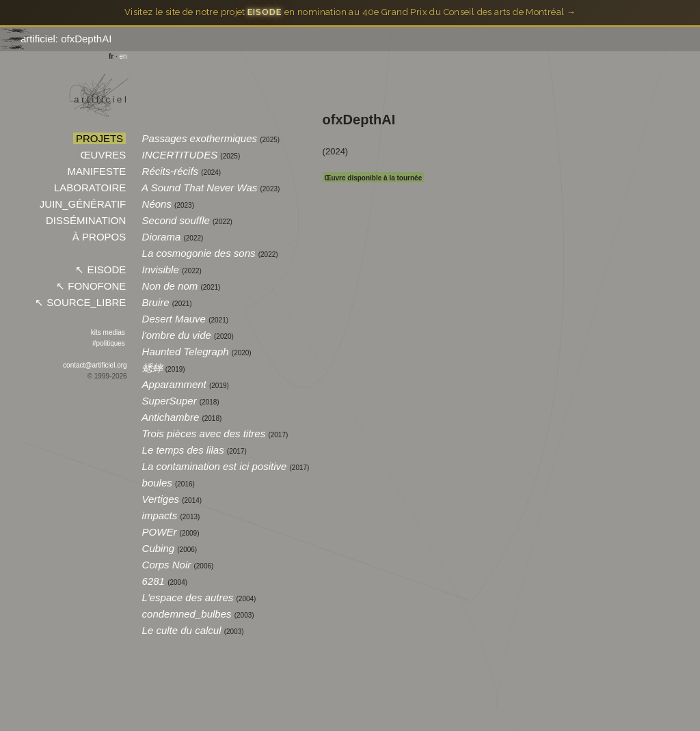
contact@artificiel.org (95, 365)
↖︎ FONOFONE (91, 286)
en (123, 56)
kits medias (108, 332)
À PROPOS (99, 237)
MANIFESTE (96, 171)
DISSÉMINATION (86, 220)
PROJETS (99, 138)
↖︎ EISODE (100, 270)
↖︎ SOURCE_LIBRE (80, 302)
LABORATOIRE (90, 188)
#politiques (108, 343)
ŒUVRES (103, 155)
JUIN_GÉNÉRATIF (83, 204)
